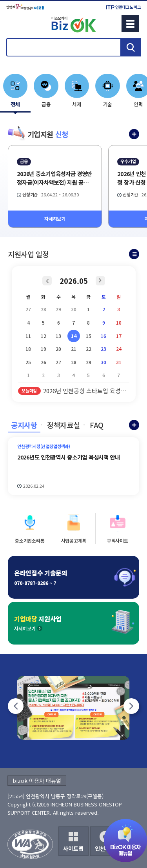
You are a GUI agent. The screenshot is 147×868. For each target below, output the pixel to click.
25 (28, 362)
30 (103, 362)
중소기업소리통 (30, 540)
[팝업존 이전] (16, 706)
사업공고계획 (74, 540)
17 (119, 336)
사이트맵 (73, 848)
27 (58, 362)
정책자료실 (63, 425)
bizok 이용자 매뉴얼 (37, 781)
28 (74, 362)
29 (89, 362)
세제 (77, 104)
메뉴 (130, 24)
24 (119, 349)
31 (119, 362)
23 (103, 349)
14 (74, 336)
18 (28, 349)
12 (44, 336)
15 (89, 336)
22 (89, 349)
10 (119, 322)
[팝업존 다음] (131, 706)
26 (44, 362)
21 (74, 349)
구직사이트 (118, 540)
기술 (108, 104)
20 (58, 349)
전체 (15, 104)
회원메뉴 (16, 24)
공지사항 (24, 425)
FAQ (97, 425)
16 (103, 336)
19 (44, 349)
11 (28, 336)
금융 (46, 104)
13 (58, 336)
